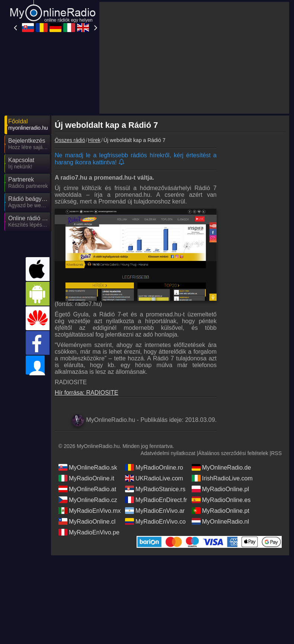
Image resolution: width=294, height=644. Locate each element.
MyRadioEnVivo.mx (90, 511)
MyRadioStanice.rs (155, 489)
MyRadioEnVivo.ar (155, 511)
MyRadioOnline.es (221, 500)
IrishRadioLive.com (222, 478)
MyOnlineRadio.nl (220, 521)
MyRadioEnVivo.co (155, 521)
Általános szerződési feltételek (233, 453)
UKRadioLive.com (154, 478)
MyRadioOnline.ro (154, 467)
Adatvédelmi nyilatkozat (168, 453)
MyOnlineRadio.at (87, 489)
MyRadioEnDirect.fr (156, 500)
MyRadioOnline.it (86, 478)
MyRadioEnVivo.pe (89, 532)
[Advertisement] (194, 58)
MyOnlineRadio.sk (88, 467)
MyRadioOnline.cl (87, 521)
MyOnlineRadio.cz (88, 500)
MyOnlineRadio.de (221, 467)
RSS (276, 453)
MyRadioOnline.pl (220, 489)
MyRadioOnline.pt (220, 511)
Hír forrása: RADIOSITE (87, 393)
